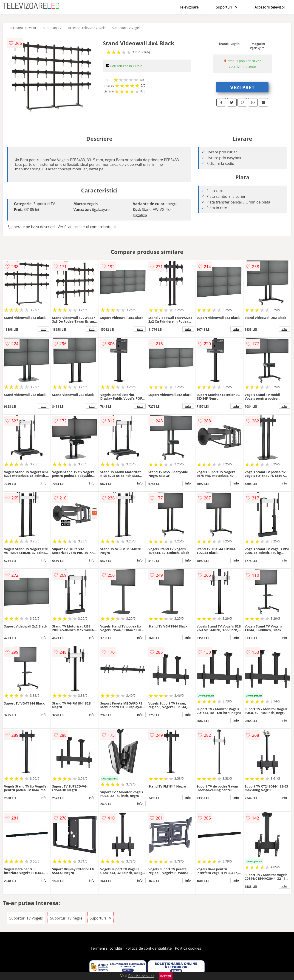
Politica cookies (188, 948)
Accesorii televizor (270, 7)
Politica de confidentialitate (149, 948)
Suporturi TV (227, 7)
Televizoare (189, 7)
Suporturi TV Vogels (127, 28)
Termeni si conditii (106, 948)
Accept (166, 976)
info (44, 329)
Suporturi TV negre (66, 918)
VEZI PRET (242, 87)
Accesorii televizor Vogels (87, 28)
